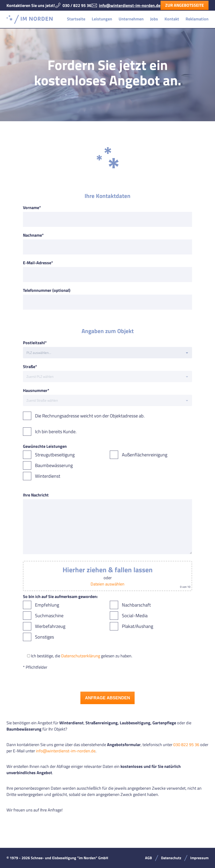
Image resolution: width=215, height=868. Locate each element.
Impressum (199, 858)
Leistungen (102, 19)
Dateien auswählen (107, 584)
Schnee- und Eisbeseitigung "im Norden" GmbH (30, 19)
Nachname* (33, 235)
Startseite (76, 19)
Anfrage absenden (107, 698)
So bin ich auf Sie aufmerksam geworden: (60, 596)
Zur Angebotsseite (185, 5)
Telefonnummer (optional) (47, 290)
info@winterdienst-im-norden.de (130, 5)
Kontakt (172, 19)
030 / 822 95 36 (77, 5)
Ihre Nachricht (36, 495)
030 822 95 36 (186, 745)
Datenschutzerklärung (81, 656)
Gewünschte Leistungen (45, 446)
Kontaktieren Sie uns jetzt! (31, 5)
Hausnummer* (36, 390)
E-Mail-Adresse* (38, 263)
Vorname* (32, 208)
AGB (149, 858)
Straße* (30, 367)
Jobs (154, 19)
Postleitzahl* (35, 343)
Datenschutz (171, 858)
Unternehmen (131, 19)
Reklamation (197, 19)
